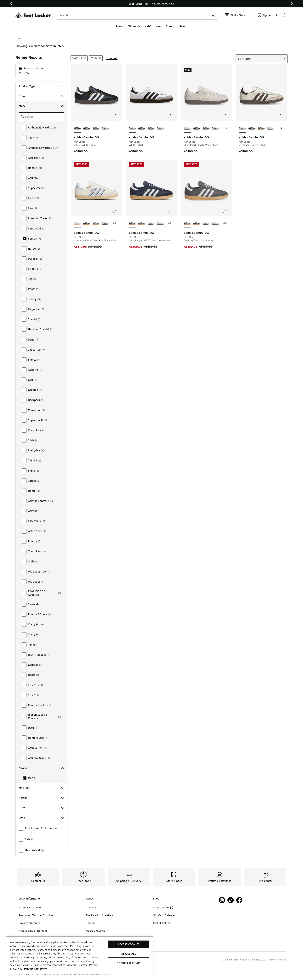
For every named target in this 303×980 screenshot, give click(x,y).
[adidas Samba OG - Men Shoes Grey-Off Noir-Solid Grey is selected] (187, 224)
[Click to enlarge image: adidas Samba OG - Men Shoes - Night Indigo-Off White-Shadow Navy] (172, 211)
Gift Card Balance (164, 915)
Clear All (112, 58)
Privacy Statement (30, 923)
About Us (91, 907)
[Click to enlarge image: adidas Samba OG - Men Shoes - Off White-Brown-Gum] (282, 116)
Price (41, 808)
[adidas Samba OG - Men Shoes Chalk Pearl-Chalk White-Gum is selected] (187, 128)
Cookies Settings (129, 963)
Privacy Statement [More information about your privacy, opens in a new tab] (36, 969)
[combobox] (137, 15)
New (158, 26)
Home (19, 38)
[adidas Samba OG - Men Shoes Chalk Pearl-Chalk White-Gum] (271, 128)
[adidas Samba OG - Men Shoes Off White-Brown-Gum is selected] (242, 128)
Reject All (129, 954)
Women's (134, 26)
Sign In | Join (268, 15)
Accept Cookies (129, 944)
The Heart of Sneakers (99, 915)
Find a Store (25, 73)
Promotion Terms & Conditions (37, 915)
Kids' (148, 26)
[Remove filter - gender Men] (96, 58)
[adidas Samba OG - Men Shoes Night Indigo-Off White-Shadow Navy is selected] (132, 224)
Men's (120, 26)
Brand (41, 96)
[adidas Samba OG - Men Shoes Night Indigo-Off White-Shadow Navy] (87, 128)
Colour (41, 798)
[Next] (292, 3)
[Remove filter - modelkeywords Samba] (79, 58)
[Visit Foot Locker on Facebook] (239, 900)
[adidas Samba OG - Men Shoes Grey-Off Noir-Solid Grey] (96, 128)
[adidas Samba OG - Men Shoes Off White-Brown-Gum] (105, 128)
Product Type (41, 86)
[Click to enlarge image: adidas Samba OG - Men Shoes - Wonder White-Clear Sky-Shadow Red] (117, 211)
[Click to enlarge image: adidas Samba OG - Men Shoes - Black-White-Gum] (117, 116)
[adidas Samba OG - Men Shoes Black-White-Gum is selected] (77, 128)
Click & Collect (162, 923)
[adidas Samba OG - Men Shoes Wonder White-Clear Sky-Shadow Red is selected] (77, 224)
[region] (151, 3)
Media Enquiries (97, 931)
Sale (182, 26)
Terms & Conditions (30, 907)
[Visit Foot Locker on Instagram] (222, 900)
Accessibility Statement (33, 931)
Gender (41, 768)
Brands (170, 26)
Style (41, 818)
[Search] (137, 15)
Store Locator (163, 907)
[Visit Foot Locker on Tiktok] (231, 900)
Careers (92, 923)
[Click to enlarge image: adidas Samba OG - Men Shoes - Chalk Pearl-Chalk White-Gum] (227, 116)
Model (41, 106)
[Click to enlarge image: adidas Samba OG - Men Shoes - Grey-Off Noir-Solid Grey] (227, 211)
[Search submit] (213, 15)
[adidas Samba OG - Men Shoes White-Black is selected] (132, 128)
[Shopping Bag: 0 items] (284, 15)
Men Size (41, 788)
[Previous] (11, 3)
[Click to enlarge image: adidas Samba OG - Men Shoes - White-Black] (172, 116)
